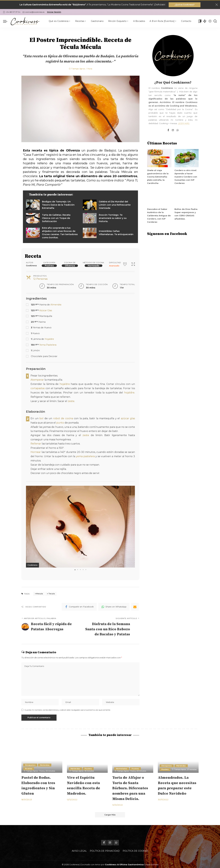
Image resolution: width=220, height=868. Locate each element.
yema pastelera (85, 455)
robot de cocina (63, 418)
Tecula (52, 592)
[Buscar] (215, 21)
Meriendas (45, 764)
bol (41, 418)
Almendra (56, 305)
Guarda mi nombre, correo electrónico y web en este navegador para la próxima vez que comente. (68, 709)
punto (60, 422)
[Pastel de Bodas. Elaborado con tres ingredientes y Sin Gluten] (42, 757)
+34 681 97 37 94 (12, 12)
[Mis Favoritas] (200, 21)
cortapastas (38, 388)
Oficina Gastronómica (131, 864)
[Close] (217, 5)
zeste (71, 401)
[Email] (135, 606)
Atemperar (37, 380)
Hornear (36, 451)
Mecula (39, 592)
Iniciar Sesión (54, 12)
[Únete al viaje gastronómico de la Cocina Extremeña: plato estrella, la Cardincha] (159, 158)
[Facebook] (79, 606)
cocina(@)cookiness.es (34, 12)
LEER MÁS (184, 123)
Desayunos (30, 764)
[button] (132, 487)
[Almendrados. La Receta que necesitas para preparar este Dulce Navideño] (178, 757)
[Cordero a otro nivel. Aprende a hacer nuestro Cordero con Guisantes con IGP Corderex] (187, 158)
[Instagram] (173, 130)
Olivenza (70, 266)
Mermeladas (122, 768)
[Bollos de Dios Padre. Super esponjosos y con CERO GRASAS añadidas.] (187, 197)
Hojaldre (49, 339)
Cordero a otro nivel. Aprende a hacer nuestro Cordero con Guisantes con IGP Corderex (186, 177)
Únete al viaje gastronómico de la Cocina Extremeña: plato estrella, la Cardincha (158, 177)
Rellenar (36, 443)
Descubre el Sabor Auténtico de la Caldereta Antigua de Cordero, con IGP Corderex (159, 216)
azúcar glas (128, 418)
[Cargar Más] (110, 814)
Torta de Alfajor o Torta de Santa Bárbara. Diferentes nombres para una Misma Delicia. (130, 788)
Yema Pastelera (48, 345)
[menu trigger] (7, 21)
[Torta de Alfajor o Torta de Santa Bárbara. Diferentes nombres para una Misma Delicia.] (133, 757)
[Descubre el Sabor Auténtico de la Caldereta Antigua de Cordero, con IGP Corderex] (159, 197)
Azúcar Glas (46, 310)
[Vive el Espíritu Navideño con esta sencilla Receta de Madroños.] (87, 757)
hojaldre (65, 384)
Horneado (94, 266)
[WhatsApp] (114, 606)
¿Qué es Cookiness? (185, 5)
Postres (49, 266)
